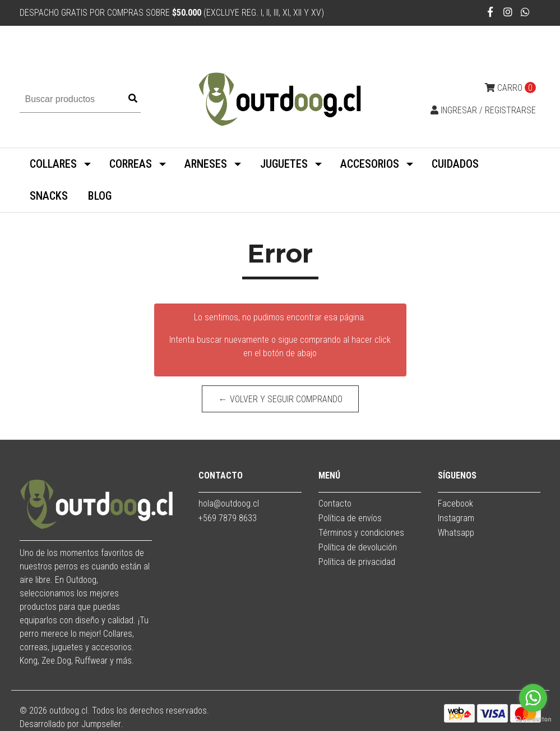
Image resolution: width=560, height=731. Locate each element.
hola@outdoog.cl (229, 504)
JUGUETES (284, 164)
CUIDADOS (455, 164)
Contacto (335, 504)
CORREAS (131, 164)
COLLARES (53, 164)
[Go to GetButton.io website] (533, 719)
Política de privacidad (357, 562)
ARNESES (206, 164)
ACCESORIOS (370, 164)
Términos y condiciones (361, 533)
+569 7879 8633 (228, 518)
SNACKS (49, 196)
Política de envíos (350, 518)
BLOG (100, 196)
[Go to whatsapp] (533, 698)
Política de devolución (358, 547)
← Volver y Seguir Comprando (280, 399)
